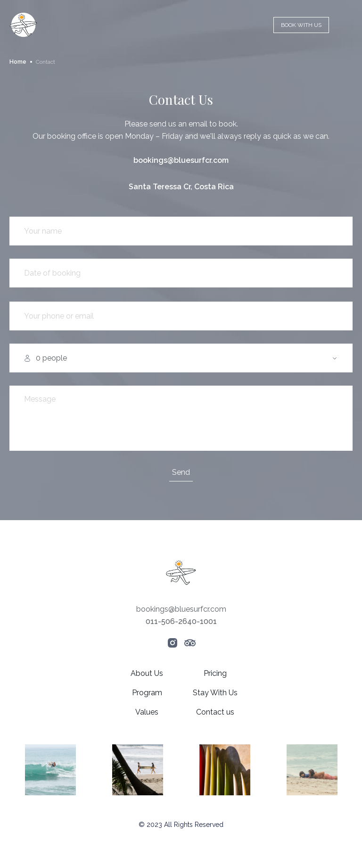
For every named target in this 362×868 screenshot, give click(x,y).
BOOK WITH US (301, 25)
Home (18, 62)
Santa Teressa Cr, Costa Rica (181, 187)
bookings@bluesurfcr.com (181, 160)
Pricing (215, 673)
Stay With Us (215, 693)
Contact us (215, 712)
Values (147, 712)
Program (147, 693)
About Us (147, 673)
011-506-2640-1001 (181, 621)
